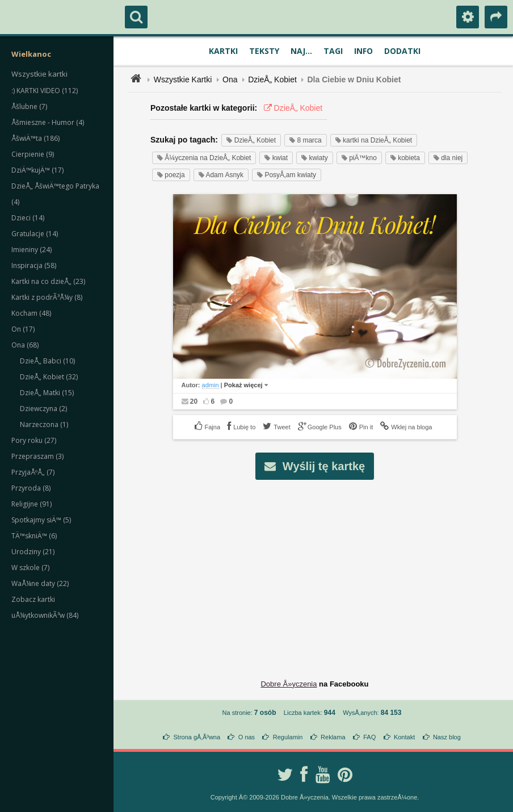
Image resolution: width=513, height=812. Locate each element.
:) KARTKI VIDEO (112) (45, 91)
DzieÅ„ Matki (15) (47, 393)
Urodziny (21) (33, 552)
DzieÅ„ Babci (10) (47, 361)
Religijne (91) (31, 504)
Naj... (301, 51)
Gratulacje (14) (35, 234)
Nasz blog (447, 737)
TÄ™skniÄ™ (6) (34, 536)
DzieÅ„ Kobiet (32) (49, 377)
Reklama (333, 737)
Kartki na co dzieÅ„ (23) (48, 281)
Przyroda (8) (31, 488)
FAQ (369, 737)
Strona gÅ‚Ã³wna (197, 737)
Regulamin (288, 737)
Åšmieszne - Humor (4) (48, 122)
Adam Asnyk (221, 175)
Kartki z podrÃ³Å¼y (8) (47, 297)
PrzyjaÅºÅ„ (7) (33, 472)
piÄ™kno (359, 158)
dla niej (448, 158)
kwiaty (315, 158)
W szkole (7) (30, 568)
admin (211, 385)
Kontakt (404, 737)
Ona (230, 79)
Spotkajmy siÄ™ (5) (41, 520)
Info (363, 51)
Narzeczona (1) (44, 424)
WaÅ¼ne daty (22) (40, 583)
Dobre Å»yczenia (289, 684)
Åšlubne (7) (29, 106)
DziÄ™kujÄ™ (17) (37, 170)
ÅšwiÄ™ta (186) (35, 138)
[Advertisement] (321, 571)
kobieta (405, 158)
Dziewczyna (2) (43, 409)
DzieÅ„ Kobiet (272, 79)
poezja (171, 175)
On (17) (23, 329)
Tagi (333, 51)
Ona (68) (25, 345)
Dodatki (402, 51)
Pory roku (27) (34, 440)
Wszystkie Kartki (183, 79)
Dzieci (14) (28, 218)
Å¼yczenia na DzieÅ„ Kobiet (204, 158)
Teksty (264, 51)
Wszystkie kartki (39, 74)
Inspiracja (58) (34, 265)
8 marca (306, 140)
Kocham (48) (31, 313)
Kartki (223, 51)
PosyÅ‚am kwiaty (287, 175)
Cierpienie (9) (33, 154)
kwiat (276, 158)
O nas (247, 737)
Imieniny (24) (31, 250)
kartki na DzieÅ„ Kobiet (374, 140)
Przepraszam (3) (37, 456)
